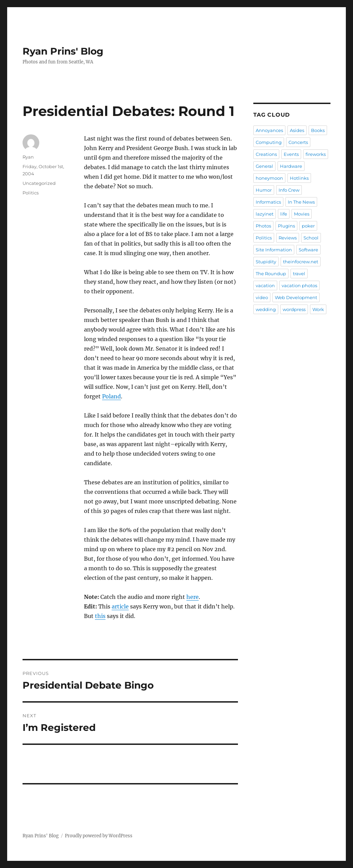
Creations (266, 154)
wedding (266, 309)
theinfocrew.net (301, 262)
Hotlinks (299, 178)
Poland (111, 396)
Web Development (296, 297)
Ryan (28, 157)
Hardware (291, 166)
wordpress (294, 309)
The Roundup (271, 274)
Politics (31, 193)
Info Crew (289, 190)
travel (299, 274)
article (120, 606)
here (193, 597)
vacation (265, 285)
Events (291, 154)
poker (308, 226)
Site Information (274, 250)
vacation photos (299, 285)
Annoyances (269, 130)
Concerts (298, 142)
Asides (297, 130)
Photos (263, 226)
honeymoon (269, 178)
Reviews (288, 238)
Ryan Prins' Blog (63, 51)
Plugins (286, 226)
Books (318, 130)
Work (318, 309)
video (262, 297)
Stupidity (266, 262)
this (100, 616)
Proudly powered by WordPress (99, 836)
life (284, 214)
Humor (264, 190)
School (311, 238)
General (264, 166)
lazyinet (265, 214)
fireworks (316, 154)
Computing (269, 142)
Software (308, 250)
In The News (301, 202)
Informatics (268, 202)
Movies (302, 214)
